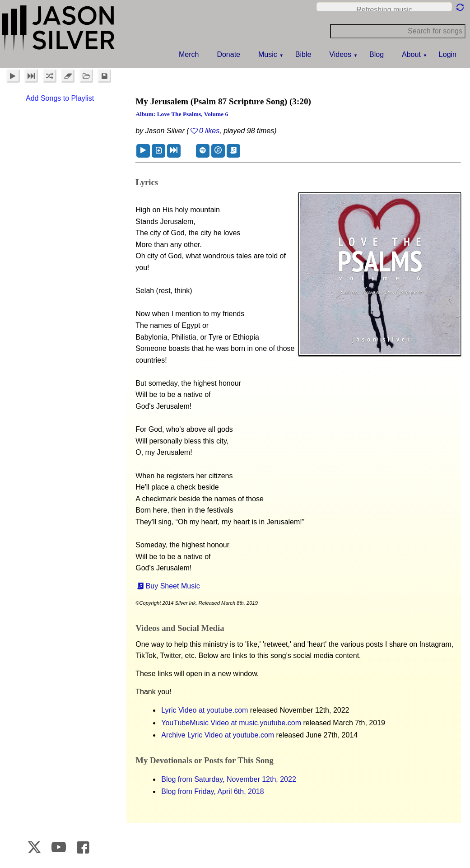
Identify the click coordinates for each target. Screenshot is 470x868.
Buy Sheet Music (173, 586)
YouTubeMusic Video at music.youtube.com (231, 723)
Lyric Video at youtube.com (205, 710)
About (411, 54)
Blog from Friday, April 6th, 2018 (212, 791)
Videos (340, 54)
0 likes (209, 131)
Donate (228, 54)
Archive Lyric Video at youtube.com (218, 735)
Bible (303, 54)
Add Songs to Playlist (60, 98)
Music (268, 54)
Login (448, 54)
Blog (377, 54)
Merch (189, 54)
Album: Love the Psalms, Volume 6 (182, 114)
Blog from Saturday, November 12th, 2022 (229, 779)
